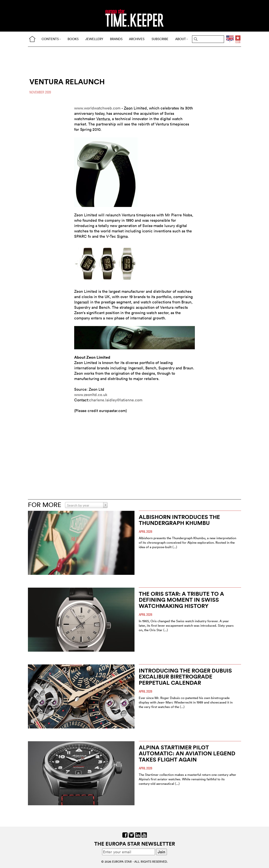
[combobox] (86, 505)
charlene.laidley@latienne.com (116, 400)
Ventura (103, 119)
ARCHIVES (137, 39)
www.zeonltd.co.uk (91, 395)
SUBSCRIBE (160, 39)
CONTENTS (51, 39)
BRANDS (116, 39)
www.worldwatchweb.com (97, 108)
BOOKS (73, 39)
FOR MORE (45, 505)
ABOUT (182, 39)
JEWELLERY (94, 39)
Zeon (128, 108)
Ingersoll (82, 302)
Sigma (122, 236)
